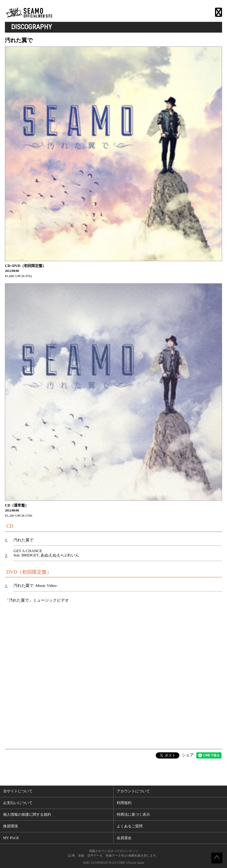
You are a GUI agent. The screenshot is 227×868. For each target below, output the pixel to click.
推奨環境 (10, 826)
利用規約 (124, 803)
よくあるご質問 (130, 826)
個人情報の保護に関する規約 (27, 814)
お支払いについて (18, 803)
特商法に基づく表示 (133, 814)
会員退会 (124, 838)
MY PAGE (11, 838)
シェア (188, 755)
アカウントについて (133, 791)
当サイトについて (18, 791)
